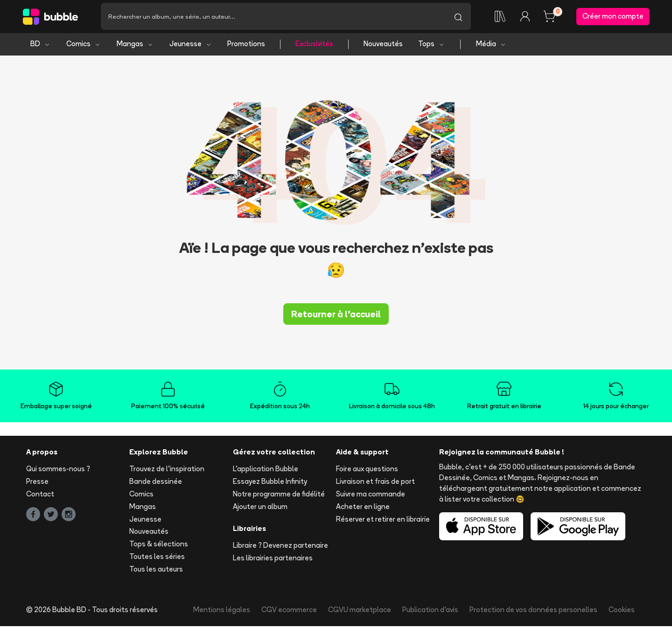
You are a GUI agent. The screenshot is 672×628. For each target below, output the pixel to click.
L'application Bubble (266, 471)
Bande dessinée (156, 483)
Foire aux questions (367, 471)
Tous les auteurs (156, 570)
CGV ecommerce (289, 611)
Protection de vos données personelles (533, 611)
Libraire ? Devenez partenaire (280, 547)
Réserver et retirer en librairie (383, 520)
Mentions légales (222, 611)
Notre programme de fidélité (279, 496)
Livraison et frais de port (375, 483)
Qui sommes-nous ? (58, 471)
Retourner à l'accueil (336, 315)
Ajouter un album (260, 508)
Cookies (622, 611)
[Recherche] (273, 17)
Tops (431, 45)
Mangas (135, 45)
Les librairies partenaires (273, 560)
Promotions (246, 45)
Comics (84, 45)
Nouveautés (383, 45)
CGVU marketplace (360, 611)
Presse (37, 483)
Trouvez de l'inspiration (167, 471)
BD (40, 45)
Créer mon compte (613, 17)
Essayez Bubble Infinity (270, 483)
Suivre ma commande (371, 496)
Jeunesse (191, 45)
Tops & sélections (159, 546)
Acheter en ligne (363, 508)
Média (491, 45)
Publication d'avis (430, 611)
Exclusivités (314, 45)
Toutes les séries (157, 558)
